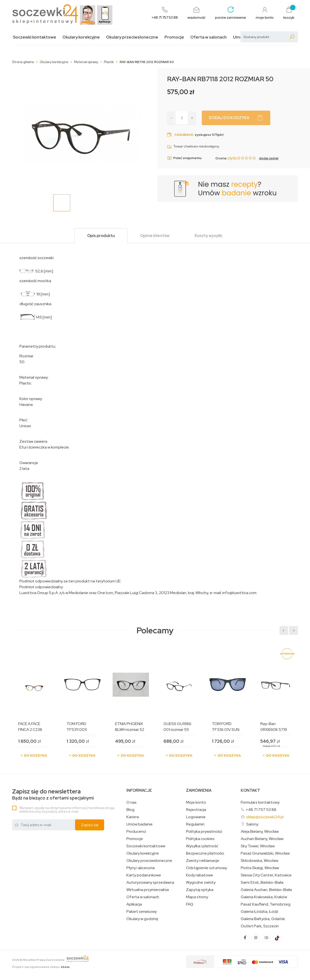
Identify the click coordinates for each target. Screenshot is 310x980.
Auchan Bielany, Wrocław (262, 839)
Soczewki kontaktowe (35, 37)
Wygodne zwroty (201, 882)
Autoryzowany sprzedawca (150, 882)
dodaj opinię (269, 158)
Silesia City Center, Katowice (266, 875)
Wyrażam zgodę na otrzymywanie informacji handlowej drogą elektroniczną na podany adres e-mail (67, 810)
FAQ (190, 904)
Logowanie (196, 817)
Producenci (136, 832)
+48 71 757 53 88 (261, 810)
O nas (132, 802)
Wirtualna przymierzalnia (148, 890)
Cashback (184, 135)
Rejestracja (196, 810)
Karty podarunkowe (144, 875)
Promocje (174, 37)
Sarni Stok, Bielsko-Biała (262, 882)
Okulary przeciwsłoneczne (132, 37)
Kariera (133, 817)
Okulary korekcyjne (81, 37)
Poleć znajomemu (184, 158)
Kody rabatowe (200, 875)
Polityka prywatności (204, 832)
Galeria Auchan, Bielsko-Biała (266, 890)
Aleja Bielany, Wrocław (260, 832)
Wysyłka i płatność (202, 846)
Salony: (253, 824)
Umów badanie (139, 824)
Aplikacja (134, 904)
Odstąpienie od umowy (206, 868)
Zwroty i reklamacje (203, 861)
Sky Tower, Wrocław (258, 846)
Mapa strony (197, 897)
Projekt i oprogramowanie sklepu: (41, 967)
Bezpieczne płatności (205, 853)
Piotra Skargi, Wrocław (260, 868)
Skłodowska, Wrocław (260, 861)
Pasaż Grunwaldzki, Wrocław (265, 853)
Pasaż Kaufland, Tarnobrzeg (266, 904)
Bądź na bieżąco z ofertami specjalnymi (53, 795)
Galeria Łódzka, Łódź (260, 912)
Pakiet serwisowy (142, 912)
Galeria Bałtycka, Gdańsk (263, 919)
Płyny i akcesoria (141, 868)
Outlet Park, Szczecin (260, 926)
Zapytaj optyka (200, 890)
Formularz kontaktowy (260, 802)
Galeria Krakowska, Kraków (264, 897)
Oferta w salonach (209, 37)
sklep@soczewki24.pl (265, 817)
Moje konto (196, 802)
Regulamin (195, 824)
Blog (130, 810)
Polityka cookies (200, 839)
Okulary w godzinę (142, 919)
